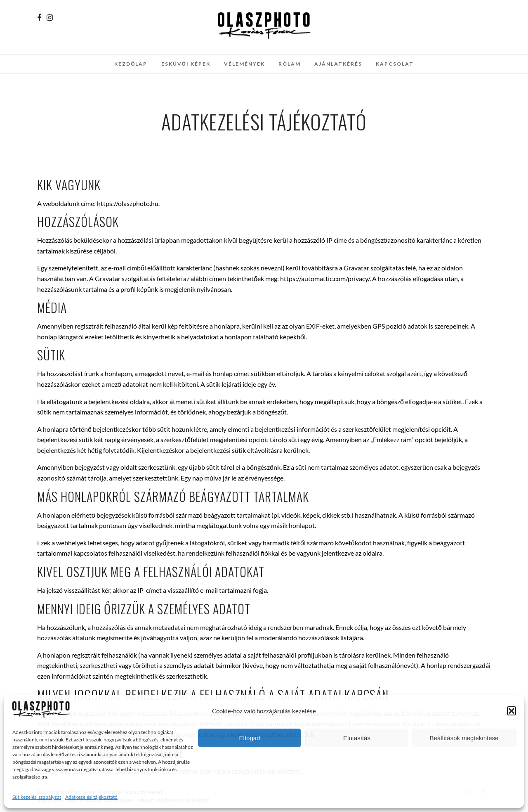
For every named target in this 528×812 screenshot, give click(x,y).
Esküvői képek (186, 64)
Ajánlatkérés (338, 64)
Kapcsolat (395, 64)
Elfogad (250, 738)
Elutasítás (357, 738)
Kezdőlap (131, 64)
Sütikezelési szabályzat (37, 797)
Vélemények (244, 64)
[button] (511, 711)
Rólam (290, 64)
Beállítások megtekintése (464, 738)
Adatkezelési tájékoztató (91, 797)
